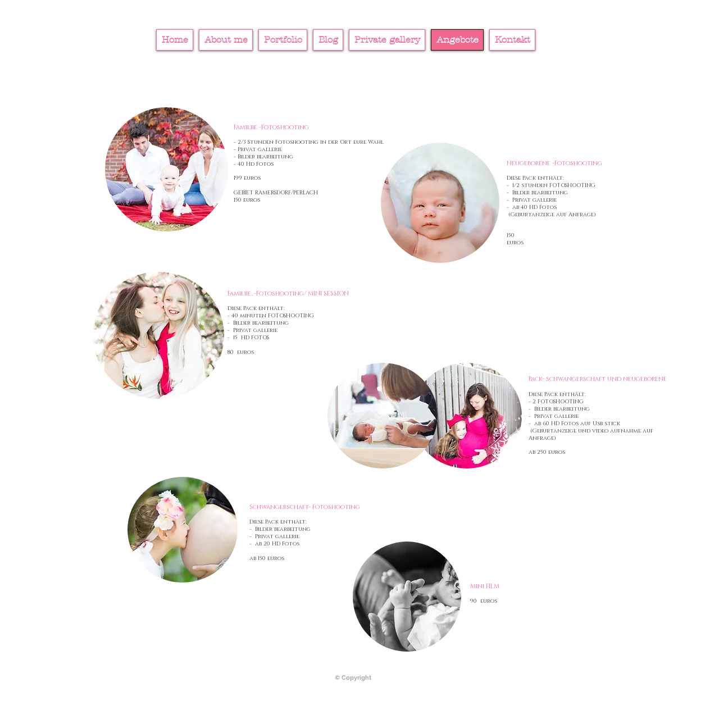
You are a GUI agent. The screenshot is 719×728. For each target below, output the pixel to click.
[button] (158, 335)
